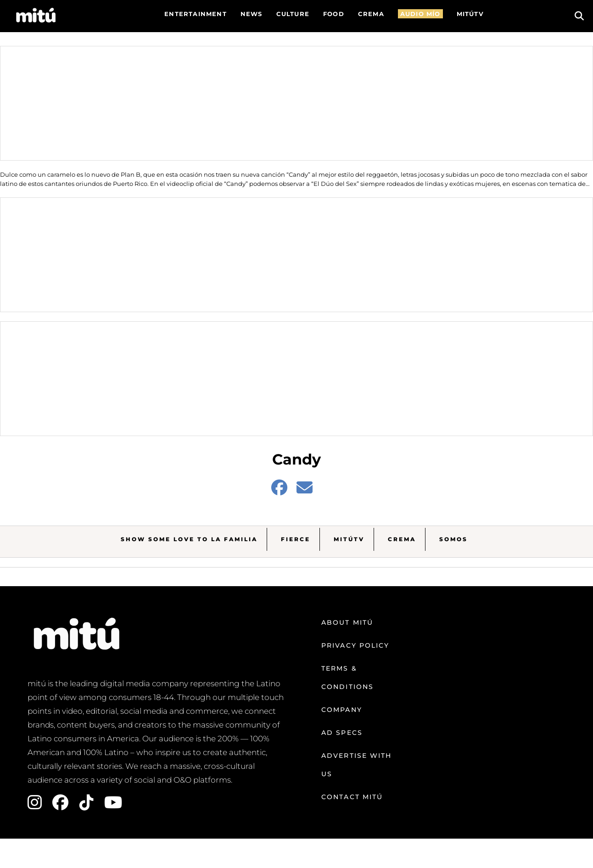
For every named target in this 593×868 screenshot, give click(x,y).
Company (342, 710)
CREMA (371, 14)
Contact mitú (352, 797)
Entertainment (196, 14)
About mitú (347, 622)
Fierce (296, 539)
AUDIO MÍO (420, 14)
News (252, 14)
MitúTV (349, 539)
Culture (293, 14)
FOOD (334, 14)
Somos (453, 539)
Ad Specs (342, 733)
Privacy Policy (355, 645)
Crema (402, 539)
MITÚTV (470, 14)
